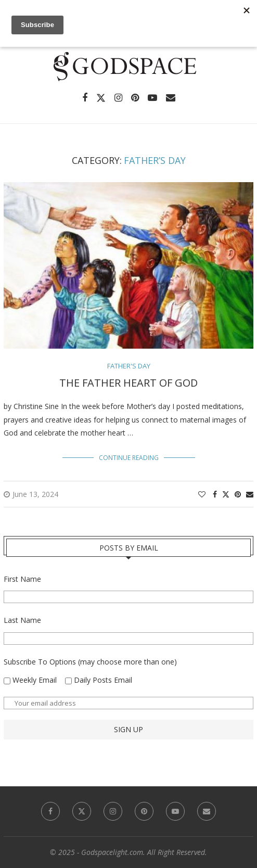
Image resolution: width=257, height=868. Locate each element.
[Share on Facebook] (215, 494)
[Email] (171, 98)
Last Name (22, 620)
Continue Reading (129, 458)
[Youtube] (152, 98)
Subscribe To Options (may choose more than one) (90, 662)
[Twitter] (101, 98)
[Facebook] (85, 98)
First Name (22, 579)
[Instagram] (118, 98)
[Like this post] (202, 494)
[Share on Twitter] (226, 494)
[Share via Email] (250, 494)
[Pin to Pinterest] (238, 494)
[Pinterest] (135, 98)
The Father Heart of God (128, 383)
